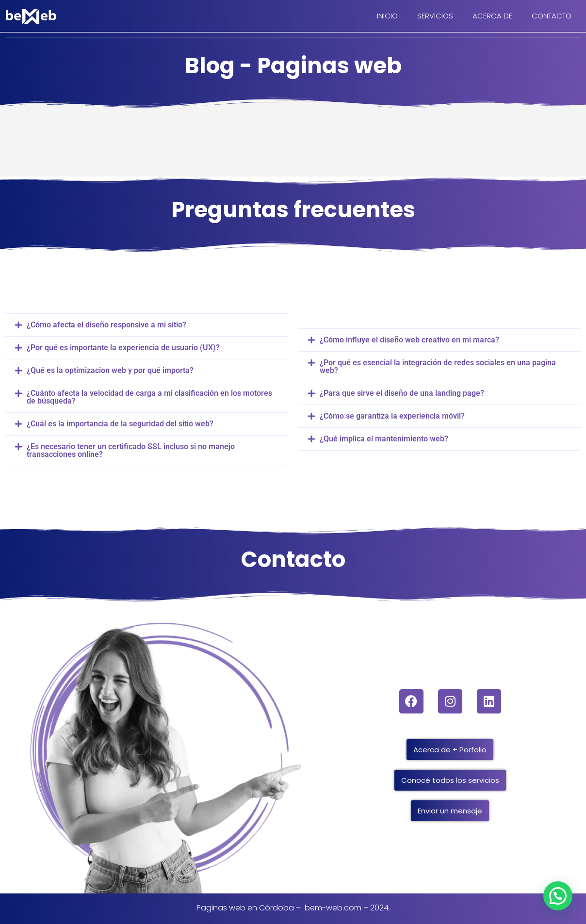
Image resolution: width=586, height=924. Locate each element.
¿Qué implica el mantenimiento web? (384, 439)
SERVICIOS (435, 16)
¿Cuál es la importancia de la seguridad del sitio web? (120, 424)
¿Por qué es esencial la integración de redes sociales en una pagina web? (438, 366)
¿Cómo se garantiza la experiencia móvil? (392, 416)
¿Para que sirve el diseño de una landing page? (402, 393)
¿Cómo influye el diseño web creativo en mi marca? (409, 340)
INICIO (387, 16)
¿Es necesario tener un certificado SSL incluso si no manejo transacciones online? (131, 450)
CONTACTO (552, 16)
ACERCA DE (492, 16)
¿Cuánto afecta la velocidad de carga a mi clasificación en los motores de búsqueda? (149, 397)
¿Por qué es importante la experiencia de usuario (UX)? (123, 348)
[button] (146, 325)
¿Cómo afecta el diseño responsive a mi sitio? (106, 325)
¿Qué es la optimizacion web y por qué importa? (110, 370)
